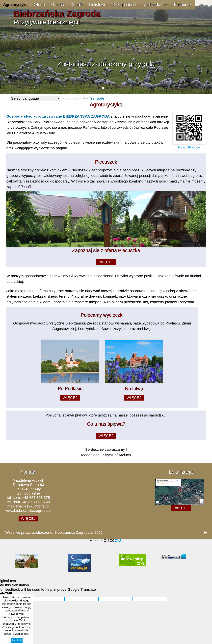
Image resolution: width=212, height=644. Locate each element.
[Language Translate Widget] (35, 98)
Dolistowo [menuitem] (98, 5)
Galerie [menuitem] (58, 5)
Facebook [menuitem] (183, 5)
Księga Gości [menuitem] (124, 5)
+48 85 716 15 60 (36, 502)
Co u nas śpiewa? (106, 424)
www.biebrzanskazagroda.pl (28, 511)
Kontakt (28, 472)
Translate (94, 98)
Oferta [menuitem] (39, 5)
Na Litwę (134, 389)
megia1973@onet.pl (33, 506)
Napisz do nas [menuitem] (155, 5)
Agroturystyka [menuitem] (15, 5)
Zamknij (17, 640)
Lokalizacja (181, 472)
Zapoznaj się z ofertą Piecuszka (106, 250)
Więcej (106, 262)
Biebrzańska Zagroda (57, 14)
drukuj (204, 532)
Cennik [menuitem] (77, 5)
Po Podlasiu (70, 389)
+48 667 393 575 (36, 498)
